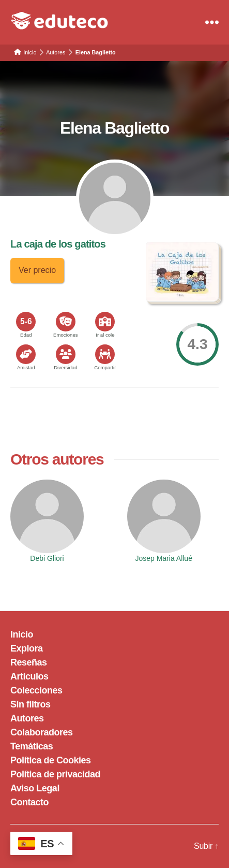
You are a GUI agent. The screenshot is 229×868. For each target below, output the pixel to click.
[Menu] (212, 22)
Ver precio (37, 270)
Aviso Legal (35, 788)
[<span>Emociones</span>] (66, 322)
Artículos (29, 676)
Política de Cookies (51, 760)
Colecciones (36, 690)
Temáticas (32, 746)
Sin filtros (30, 704)
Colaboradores (42, 732)
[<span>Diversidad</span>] (66, 354)
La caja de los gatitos (58, 244)
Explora (27, 648)
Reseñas (29, 662)
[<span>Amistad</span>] (26, 354)
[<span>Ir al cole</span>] (105, 322)
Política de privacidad (55, 774)
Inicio (22, 634)
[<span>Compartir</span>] (105, 354)
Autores (27, 718)
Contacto (29, 802)
